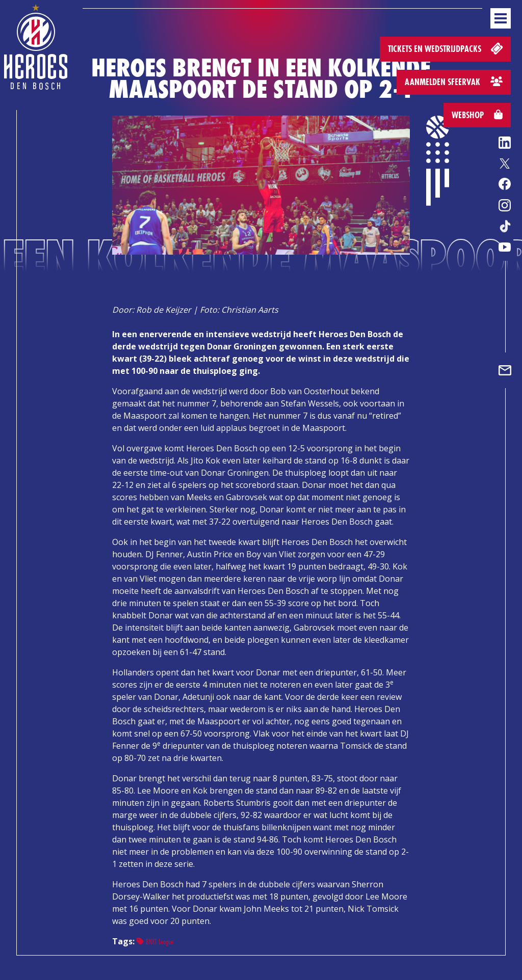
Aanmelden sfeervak (454, 82)
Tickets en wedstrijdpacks (446, 48)
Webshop (477, 115)
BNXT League (155, 942)
